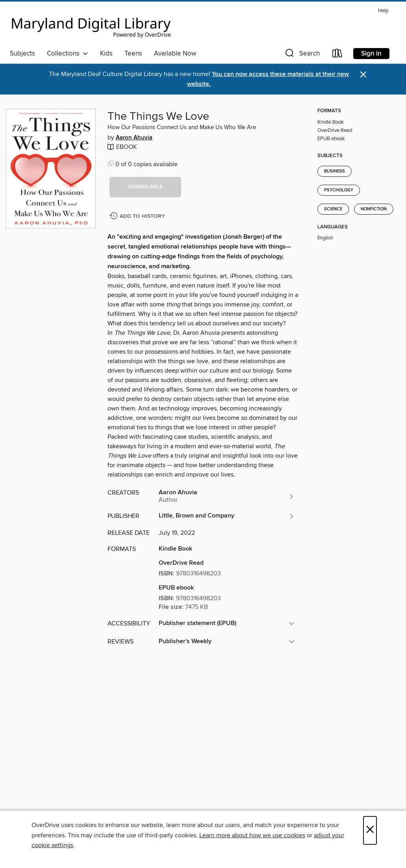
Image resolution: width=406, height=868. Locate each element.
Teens (133, 54)
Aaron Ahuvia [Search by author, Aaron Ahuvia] (134, 138)
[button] (302, 55)
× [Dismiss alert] (363, 75)
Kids (106, 54)
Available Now (175, 54)
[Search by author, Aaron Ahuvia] (227, 496)
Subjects (22, 54)
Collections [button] (68, 54)
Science (333, 209)
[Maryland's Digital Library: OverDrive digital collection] (91, 25)
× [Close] (370, 830)
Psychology (339, 190)
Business (335, 171)
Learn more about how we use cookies (252, 835)
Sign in (371, 54)
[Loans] (337, 55)
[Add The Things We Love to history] (138, 216)
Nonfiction (374, 209)
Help (383, 11)
